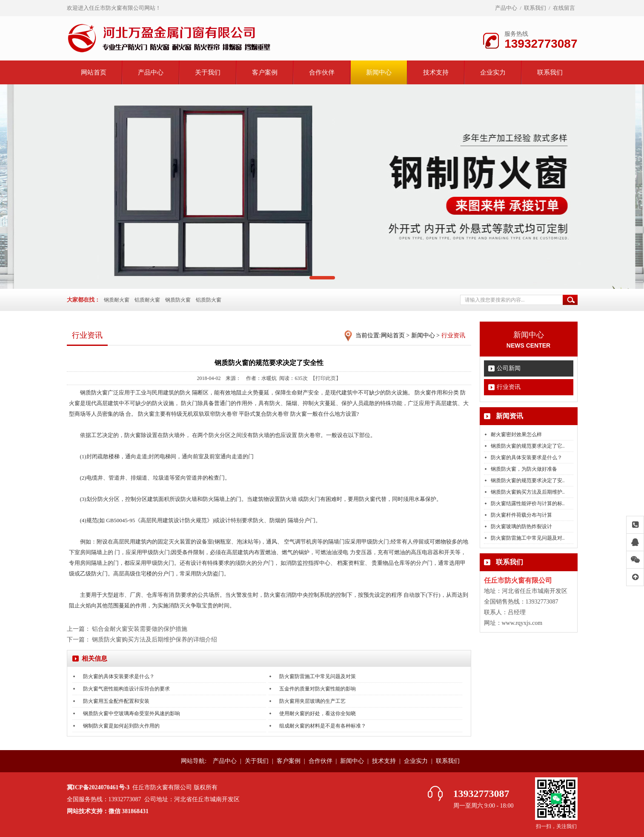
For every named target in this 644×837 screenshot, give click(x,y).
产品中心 (506, 8)
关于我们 (208, 72)
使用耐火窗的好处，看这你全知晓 (318, 713)
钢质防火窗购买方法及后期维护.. (528, 492)
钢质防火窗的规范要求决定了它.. (528, 446)
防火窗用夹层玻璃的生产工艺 (312, 701)
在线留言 (564, 8)
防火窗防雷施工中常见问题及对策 (318, 676)
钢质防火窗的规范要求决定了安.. (528, 480)
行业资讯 (509, 387)
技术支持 (436, 72)
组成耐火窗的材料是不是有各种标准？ (323, 726)
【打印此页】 (326, 378)
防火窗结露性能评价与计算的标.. (528, 503)
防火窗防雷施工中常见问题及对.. (528, 538)
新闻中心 (379, 72)
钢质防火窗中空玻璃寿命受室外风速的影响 (132, 713)
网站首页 (94, 72)
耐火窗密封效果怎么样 (516, 434)
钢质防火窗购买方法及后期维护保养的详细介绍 (155, 640)
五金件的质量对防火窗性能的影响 (318, 689)
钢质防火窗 (178, 300)
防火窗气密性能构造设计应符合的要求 (126, 689)
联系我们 (535, 8)
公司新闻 (509, 368)
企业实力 (493, 72)
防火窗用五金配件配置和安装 (116, 701)
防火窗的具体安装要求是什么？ (527, 457)
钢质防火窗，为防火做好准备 (524, 469)
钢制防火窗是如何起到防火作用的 (121, 726)
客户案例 (265, 72)
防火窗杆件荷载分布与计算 (521, 515)
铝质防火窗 (209, 300)
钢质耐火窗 (117, 300)
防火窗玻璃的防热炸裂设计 (521, 526)
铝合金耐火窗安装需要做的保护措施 (140, 629)
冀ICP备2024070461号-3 (98, 787)
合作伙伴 (322, 72)
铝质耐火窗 (147, 300)
